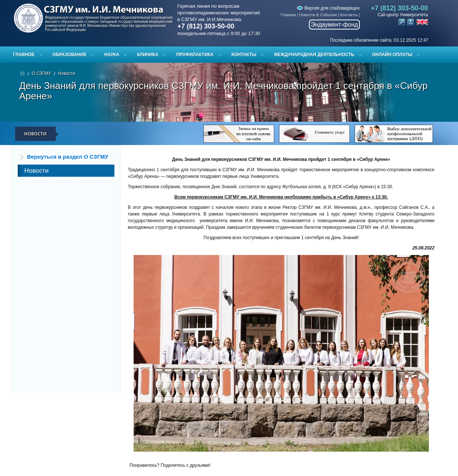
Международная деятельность (314, 55)
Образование (69, 55)
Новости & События (318, 15)
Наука (112, 55)
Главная (288, 15)
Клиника (148, 55)
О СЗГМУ (41, 73)
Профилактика (195, 55)
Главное (24, 55)
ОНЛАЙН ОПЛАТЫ (392, 55)
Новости (66, 73)
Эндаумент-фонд (334, 25)
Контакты (349, 15)
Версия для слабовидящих (328, 8)
